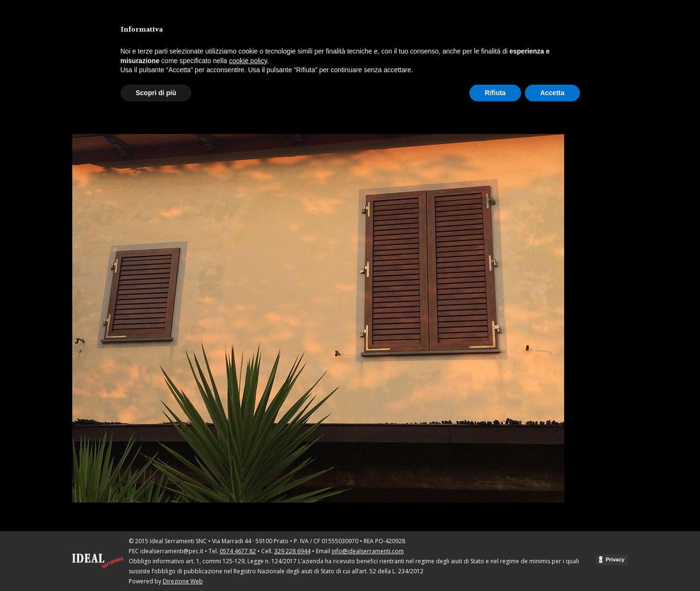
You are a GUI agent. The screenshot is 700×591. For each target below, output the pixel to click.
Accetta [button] (552, 93)
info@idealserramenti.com (368, 551)
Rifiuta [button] (495, 93)
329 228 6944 (292, 551)
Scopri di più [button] (156, 93)
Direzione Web (183, 581)
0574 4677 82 (238, 551)
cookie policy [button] (248, 61)
